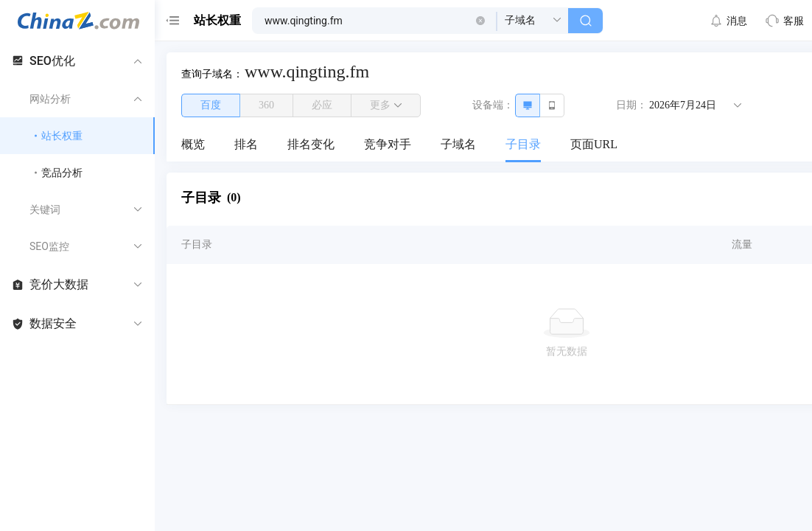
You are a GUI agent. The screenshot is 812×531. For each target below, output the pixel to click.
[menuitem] (193, 145)
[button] (480, 21)
